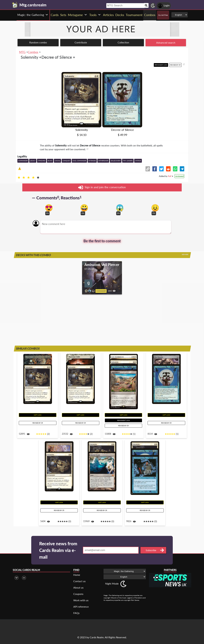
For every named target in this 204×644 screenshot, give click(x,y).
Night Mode (112, 584)
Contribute (81, 42)
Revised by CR (175, 65)
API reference (81, 607)
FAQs (76, 613)
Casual (57, 161)
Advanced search (166, 43)
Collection (123, 42)
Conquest (66, 161)
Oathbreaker (103, 161)
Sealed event (116, 161)
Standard (42, 161)
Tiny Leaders (128, 161)
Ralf (170, 176)
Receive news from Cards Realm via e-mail (58, 550)
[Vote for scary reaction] (120, 208)
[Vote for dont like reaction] (155, 208)
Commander (23, 161)
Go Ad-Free (163, 15)
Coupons (78, 594)
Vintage (138, 161)
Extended (92, 161)
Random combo (38, 42)
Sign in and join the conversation (102, 187)
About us (78, 587)
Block (50, 161)
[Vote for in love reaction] (49, 208)
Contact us (79, 581)
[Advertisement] (102, 323)
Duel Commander (79, 161)
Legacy (33, 161)
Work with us (81, 600)
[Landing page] (15, 5)
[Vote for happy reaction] (84, 208)
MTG (22, 52)
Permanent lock (161, 65)
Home (77, 575)
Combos (33, 52)
